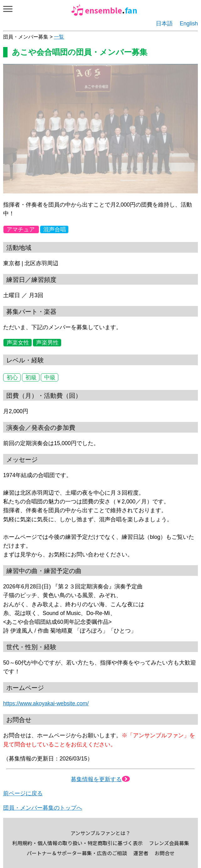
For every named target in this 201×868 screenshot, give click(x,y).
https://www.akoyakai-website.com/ (46, 703)
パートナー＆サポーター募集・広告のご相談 (77, 853)
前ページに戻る (23, 793)
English (189, 24)
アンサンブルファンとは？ (100, 833)
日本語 (164, 24)
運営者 (141, 853)
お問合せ (165, 853)
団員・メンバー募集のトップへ (43, 808)
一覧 (59, 37)
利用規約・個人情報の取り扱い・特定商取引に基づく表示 (77, 843)
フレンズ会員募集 (169, 843)
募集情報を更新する (100, 779)
